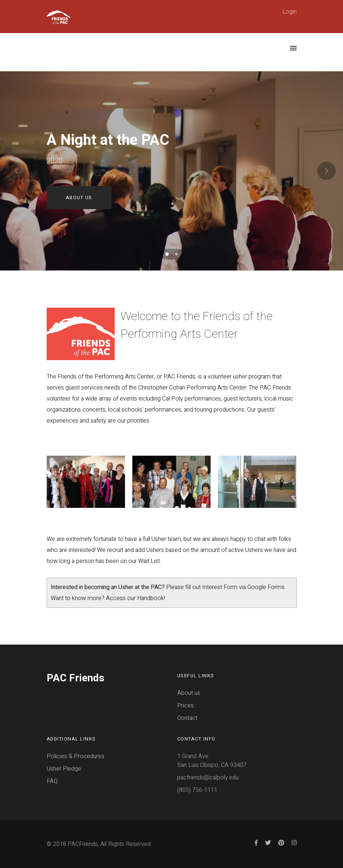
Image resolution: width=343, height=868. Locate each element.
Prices (185, 706)
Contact (187, 718)
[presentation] (17, 171)
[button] (167, 254)
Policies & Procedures (76, 756)
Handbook (151, 598)
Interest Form (220, 587)
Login (290, 12)
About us (189, 693)
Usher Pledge (64, 769)
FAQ (52, 781)
